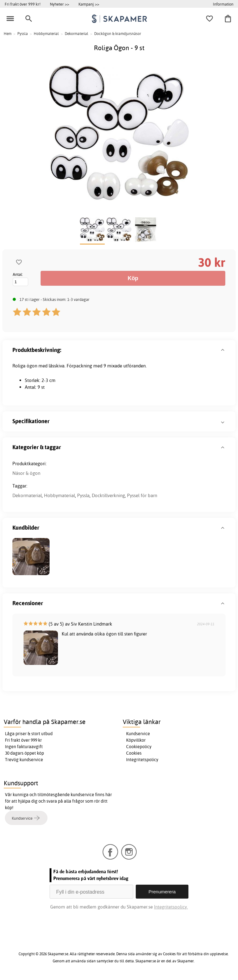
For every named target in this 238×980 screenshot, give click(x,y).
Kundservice (138, 734)
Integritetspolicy (142, 760)
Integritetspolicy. (171, 907)
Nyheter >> (59, 4)
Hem (8, 34)
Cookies (134, 753)
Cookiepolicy (139, 747)
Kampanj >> (89, 4)
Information (223, 4)
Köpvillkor (136, 740)
